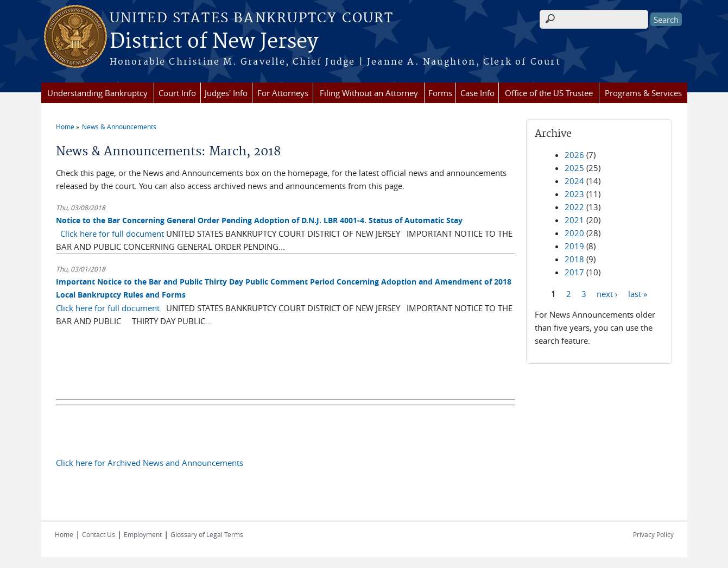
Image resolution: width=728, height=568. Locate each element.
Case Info (477, 93)
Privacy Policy (653, 534)
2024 (574, 181)
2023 (574, 194)
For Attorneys (283, 93)
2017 (574, 272)
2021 (574, 220)
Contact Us (99, 534)
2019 (574, 246)
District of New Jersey (214, 42)
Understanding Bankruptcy (97, 93)
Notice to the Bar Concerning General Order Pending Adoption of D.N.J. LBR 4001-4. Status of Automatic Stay (259, 220)
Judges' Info (226, 93)
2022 (574, 207)
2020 (574, 233)
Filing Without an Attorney (369, 93)
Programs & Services (643, 93)
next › (607, 293)
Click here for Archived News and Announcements (150, 463)
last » (638, 293)
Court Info (177, 93)
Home (65, 127)
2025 (574, 168)
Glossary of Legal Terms (207, 534)
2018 (574, 259)
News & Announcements (119, 127)
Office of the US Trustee (549, 93)
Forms (440, 93)
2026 (574, 155)
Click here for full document (112, 233)
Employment (143, 534)
